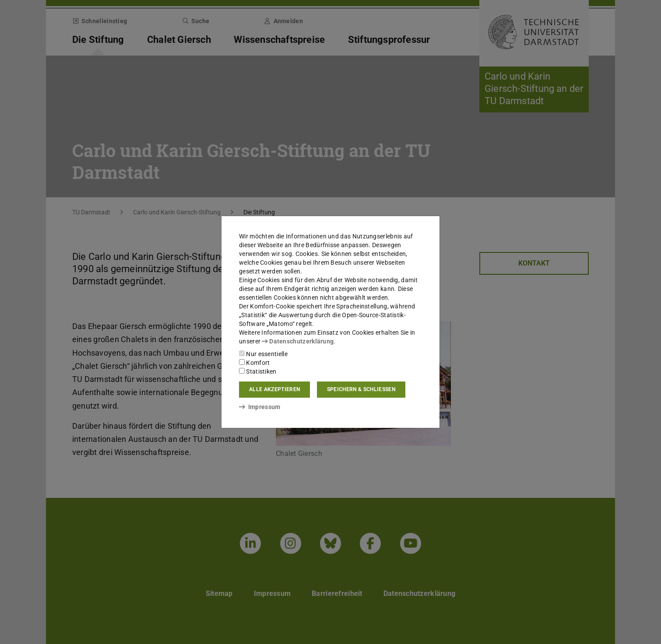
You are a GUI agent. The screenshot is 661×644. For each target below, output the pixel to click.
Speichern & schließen (361, 389)
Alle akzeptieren (274, 389)
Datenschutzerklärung (298, 341)
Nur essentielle (263, 354)
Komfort (254, 363)
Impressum (260, 407)
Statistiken (258, 371)
